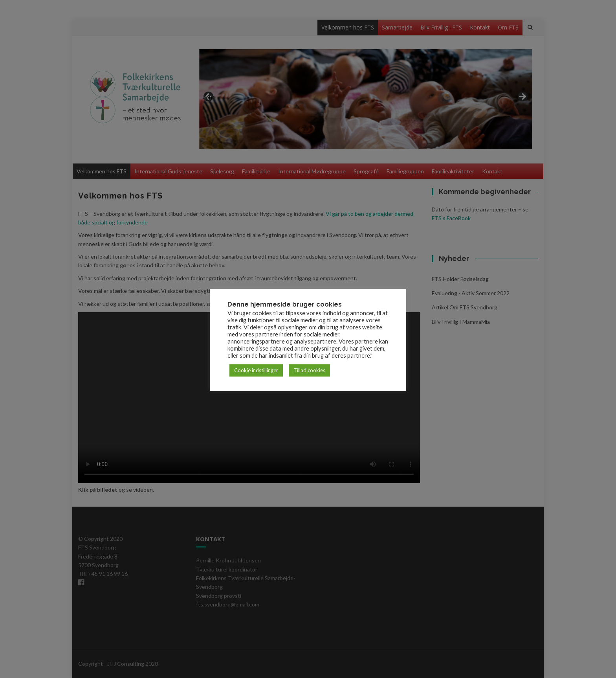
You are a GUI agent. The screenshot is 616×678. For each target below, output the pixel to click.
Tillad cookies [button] (309, 370)
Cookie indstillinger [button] (256, 370)
